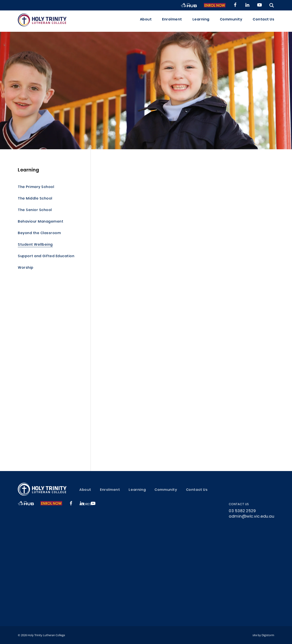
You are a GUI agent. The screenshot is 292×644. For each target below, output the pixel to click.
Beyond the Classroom (39, 233)
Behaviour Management (41, 222)
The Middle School (35, 199)
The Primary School (36, 187)
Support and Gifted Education (46, 256)
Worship (26, 268)
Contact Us (263, 21)
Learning (201, 21)
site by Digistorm (263, 635)
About (146, 21)
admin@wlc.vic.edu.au (251, 517)
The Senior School (35, 210)
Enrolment (172, 21)
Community (231, 21)
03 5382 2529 (242, 511)
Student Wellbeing (35, 245)
